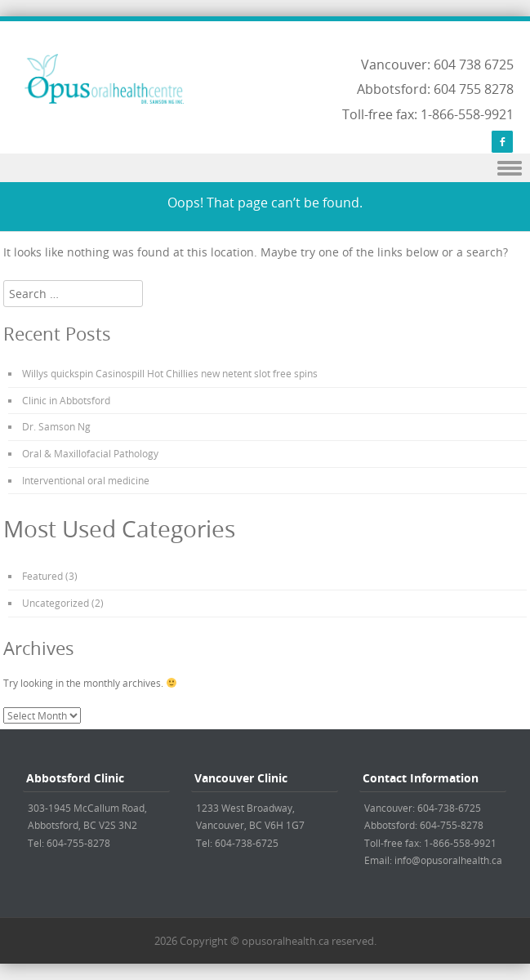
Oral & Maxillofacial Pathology (90, 453)
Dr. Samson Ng (56, 426)
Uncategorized (56, 603)
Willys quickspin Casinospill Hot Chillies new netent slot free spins (170, 373)
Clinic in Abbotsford (66, 400)
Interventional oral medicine (86, 480)
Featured (42, 576)
